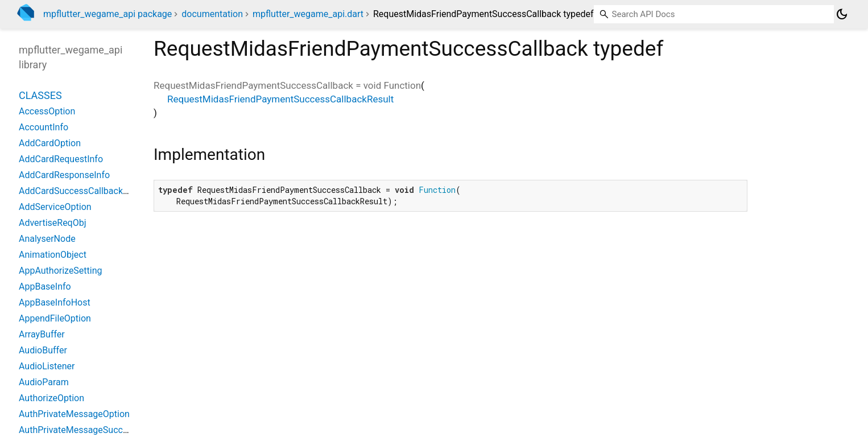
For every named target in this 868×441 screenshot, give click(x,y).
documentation (212, 14)
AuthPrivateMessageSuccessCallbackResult (108, 430)
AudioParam (44, 382)
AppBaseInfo (45, 287)
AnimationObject (53, 255)
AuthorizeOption (51, 398)
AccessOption (47, 111)
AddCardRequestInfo (61, 159)
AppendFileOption (55, 318)
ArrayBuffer (42, 334)
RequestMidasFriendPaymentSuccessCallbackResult (280, 99)
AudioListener (47, 366)
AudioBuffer (43, 350)
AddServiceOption (55, 207)
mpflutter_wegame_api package (108, 14)
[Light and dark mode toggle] (842, 14)
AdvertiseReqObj (53, 223)
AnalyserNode (47, 239)
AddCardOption (50, 143)
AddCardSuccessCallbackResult (84, 191)
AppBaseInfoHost (55, 302)
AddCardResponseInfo (64, 175)
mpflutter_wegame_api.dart (308, 14)
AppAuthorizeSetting (61, 271)
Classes (40, 95)
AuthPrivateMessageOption (74, 414)
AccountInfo (44, 127)
